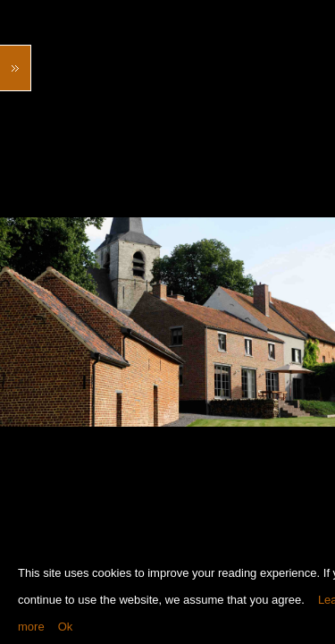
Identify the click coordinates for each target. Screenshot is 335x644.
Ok (66, 627)
